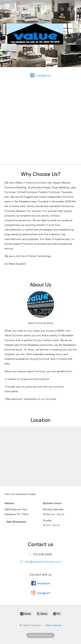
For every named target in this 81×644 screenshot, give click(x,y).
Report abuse (54, 625)
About (22, 6)
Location (40, 6)
